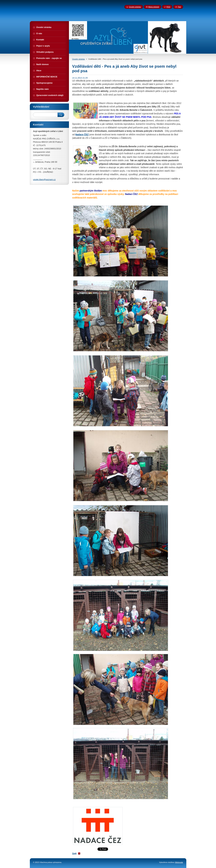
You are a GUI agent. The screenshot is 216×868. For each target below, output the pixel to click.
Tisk (179, 7)
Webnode (179, 862)
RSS (168, 7)
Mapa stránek (154, 7)
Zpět (74, 853)
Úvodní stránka (78, 59)
